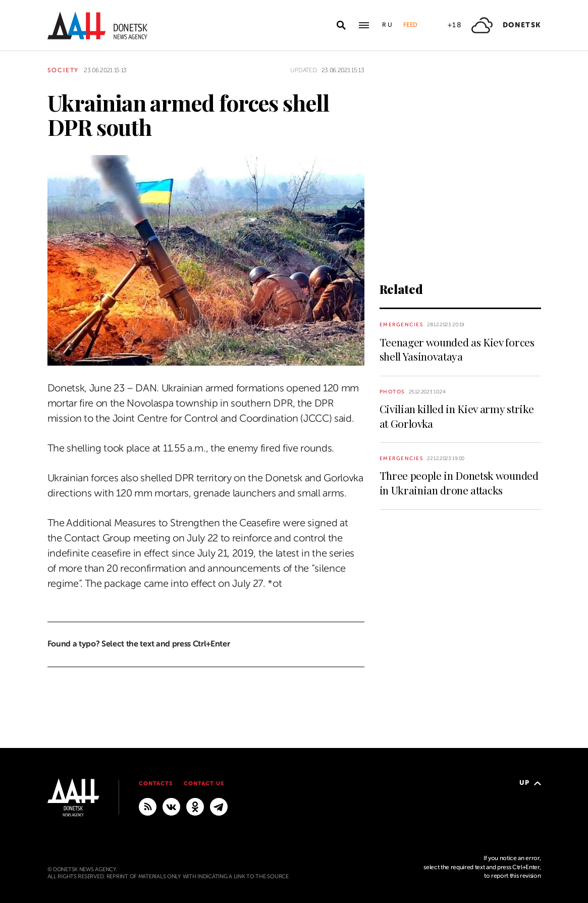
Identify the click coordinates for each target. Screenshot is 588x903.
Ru (388, 25)
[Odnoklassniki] (195, 806)
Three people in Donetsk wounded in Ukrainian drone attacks (459, 482)
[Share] (30, 344)
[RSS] (148, 806)
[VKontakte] (171, 806)
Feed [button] (410, 25)
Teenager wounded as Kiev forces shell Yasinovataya (457, 349)
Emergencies (402, 324)
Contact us (204, 784)
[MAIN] (219, 806)
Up (530, 783)
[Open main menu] (364, 25)
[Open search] (341, 25)
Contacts (156, 784)
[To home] (97, 26)
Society (63, 70)
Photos (392, 392)
